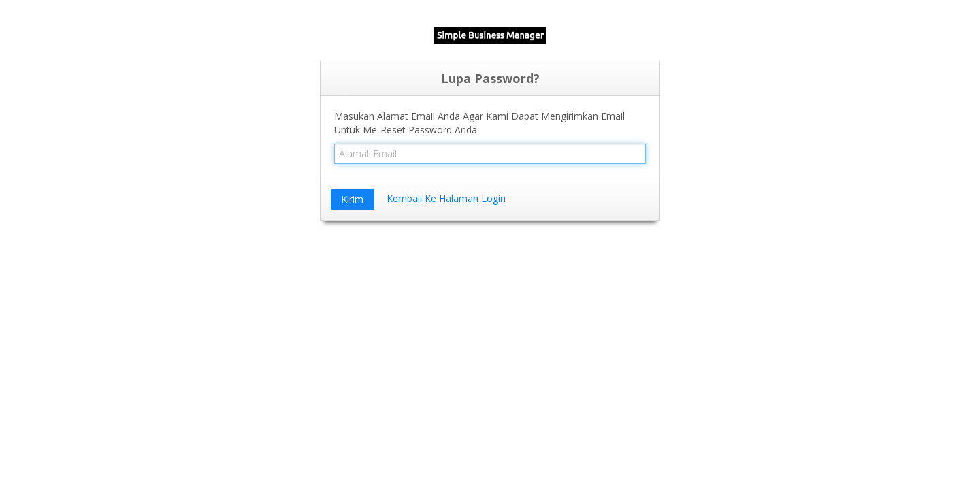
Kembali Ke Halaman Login (446, 198)
